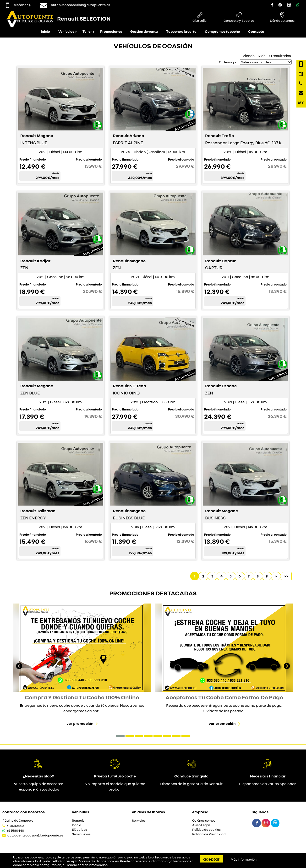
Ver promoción (80, 723)
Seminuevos (81, 834)
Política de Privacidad (209, 834)
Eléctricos (79, 830)
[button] (120, 736)
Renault (78, 821)
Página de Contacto (18, 821)
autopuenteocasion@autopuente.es (35, 835)
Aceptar (211, 859)
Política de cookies (206, 830)
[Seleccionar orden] (266, 62)
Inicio (45, 31)
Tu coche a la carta (181, 31)
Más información (95, 865)
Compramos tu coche (222, 31)
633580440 (15, 826)
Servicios (139, 821)
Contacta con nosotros (24, 812)
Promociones (111, 31)
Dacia (77, 825)
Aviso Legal (201, 825)
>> (286, 576)
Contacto (256, 31)
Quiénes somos (204, 821)
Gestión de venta (144, 31)
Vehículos (66, 31)
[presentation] (19, 667)
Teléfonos (17, 5)
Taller (87, 31)
